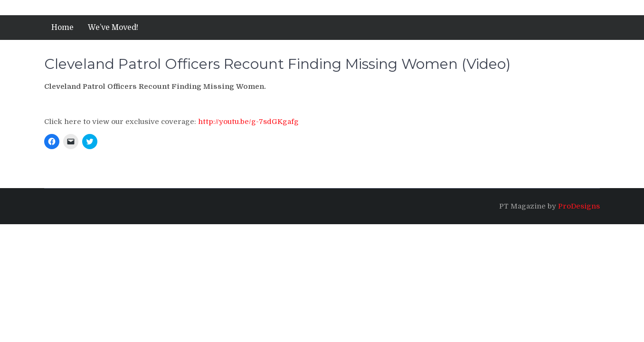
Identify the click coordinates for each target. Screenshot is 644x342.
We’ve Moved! (113, 28)
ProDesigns (579, 206)
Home (62, 28)
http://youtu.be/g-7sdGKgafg (248, 122)
